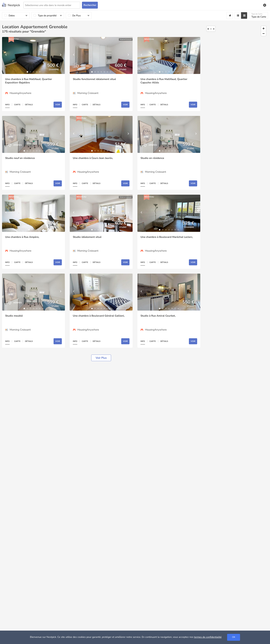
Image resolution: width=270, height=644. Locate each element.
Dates (12, 16)
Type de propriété (47, 16)
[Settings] (264, 5)
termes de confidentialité (208, 637)
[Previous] (6, 55)
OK (234, 637)
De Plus (77, 16)
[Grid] (244, 15)
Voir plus (101, 358)
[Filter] (238, 15)
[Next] (61, 55)
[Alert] (230, 15)
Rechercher (90, 5)
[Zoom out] (264, 33)
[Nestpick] (11, 5)
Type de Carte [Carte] (259, 16)
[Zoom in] (264, 28)
